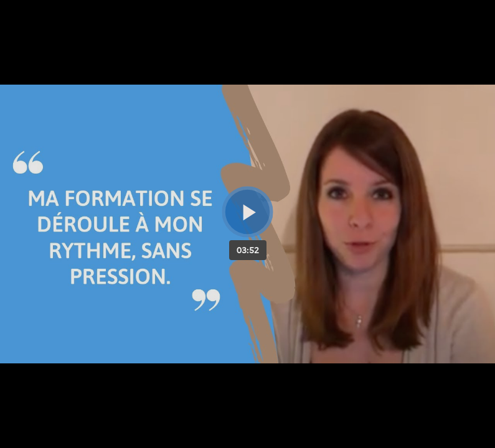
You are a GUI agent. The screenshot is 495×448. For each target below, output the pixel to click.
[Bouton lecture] (247, 212)
